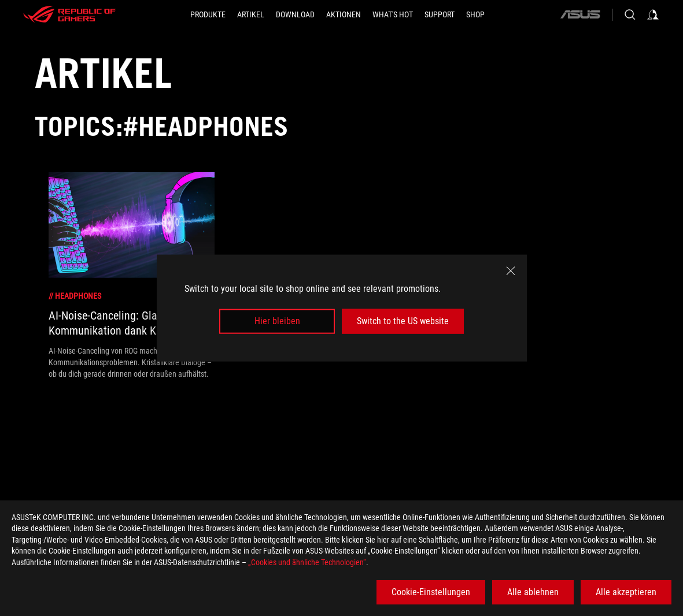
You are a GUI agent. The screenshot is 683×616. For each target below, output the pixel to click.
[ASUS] (580, 14)
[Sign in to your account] (653, 14)
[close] (511, 271)
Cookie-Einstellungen (431, 592)
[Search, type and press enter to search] (630, 14)
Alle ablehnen (533, 592)
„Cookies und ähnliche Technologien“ (307, 562)
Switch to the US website (403, 321)
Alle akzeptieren (626, 592)
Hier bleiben (277, 321)
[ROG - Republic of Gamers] (69, 14)
